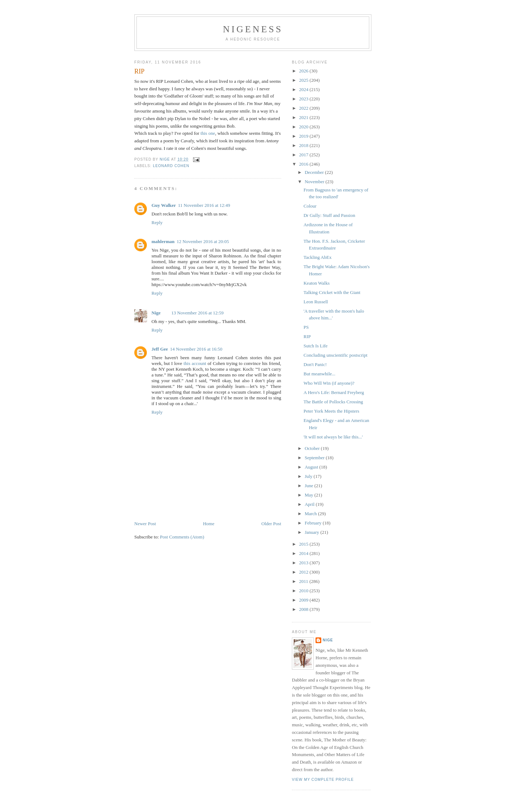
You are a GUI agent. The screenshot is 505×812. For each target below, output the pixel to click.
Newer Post (145, 524)
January (313, 532)
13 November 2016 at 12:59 (197, 313)
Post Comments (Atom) (182, 537)
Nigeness (253, 29)
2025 (304, 80)
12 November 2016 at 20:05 (203, 241)
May (310, 495)
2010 (304, 591)
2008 (304, 609)
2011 (304, 581)
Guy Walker (164, 205)
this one (208, 133)
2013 (304, 563)
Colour (310, 206)
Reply (157, 222)
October (313, 448)
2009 (304, 600)
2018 (304, 145)
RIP (307, 336)
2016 (304, 164)
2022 (304, 108)
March (311, 514)
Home (209, 524)
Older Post (271, 524)
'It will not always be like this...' (333, 437)
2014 (304, 553)
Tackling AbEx (317, 257)
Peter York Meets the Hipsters (331, 411)
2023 (304, 99)
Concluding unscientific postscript (335, 355)
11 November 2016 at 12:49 (204, 205)
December (315, 172)
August (312, 467)
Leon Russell (316, 302)
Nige (156, 313)
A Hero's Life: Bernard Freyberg (334, 392)
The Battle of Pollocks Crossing (333, 402)
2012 (304, 572)
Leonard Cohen (171, 166)
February (314, 523)
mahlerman (163, 241)
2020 (304, 127)
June (310, 486)
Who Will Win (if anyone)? (329, 383)
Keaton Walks (316, 283)
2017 (304, 155)
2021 (304, 117)
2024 (304, 89)
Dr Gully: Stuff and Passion (329, 215)
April (310, 504)
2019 (304, 136)
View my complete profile (323, 780)
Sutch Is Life (315, 346)
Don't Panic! (315, 364)
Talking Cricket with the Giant (332, 292)
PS (306, 327)
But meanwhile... (319, 374)
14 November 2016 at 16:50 (196, 349)
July (309, 476)
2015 (304, 544)
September (315, 458)
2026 (304, 71)
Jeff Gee (160, 349)
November (315, 182)
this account (195, 363)
